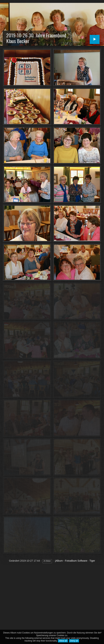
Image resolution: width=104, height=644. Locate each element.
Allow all (63, 641)
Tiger (92, 561)
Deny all (74, 641)
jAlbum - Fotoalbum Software (71, 561)
